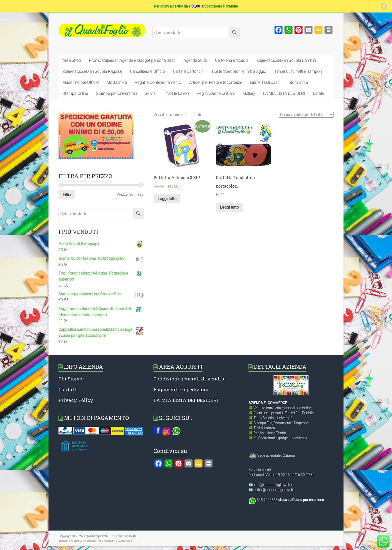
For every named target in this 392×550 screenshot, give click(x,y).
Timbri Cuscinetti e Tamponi (298, 71)
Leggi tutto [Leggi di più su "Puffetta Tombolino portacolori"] (229, 207)
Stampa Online (75, 93)
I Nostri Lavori (176, 93)
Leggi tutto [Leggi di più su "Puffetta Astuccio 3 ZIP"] (167, 199)
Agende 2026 (195, 60)
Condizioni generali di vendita (190, 379)
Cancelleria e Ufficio (147, 71)
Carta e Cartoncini (189, 71)
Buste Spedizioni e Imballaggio (239, 71)
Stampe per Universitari (116, 93)
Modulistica (117, 82)
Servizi (150, 93)
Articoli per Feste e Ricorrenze (216, 82)
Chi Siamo (70, 379)
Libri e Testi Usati (265, 82)
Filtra (67, 195)
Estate (319, 93)
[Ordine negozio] (306, 115)
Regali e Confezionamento (158, 82)
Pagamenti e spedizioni (181, 389)
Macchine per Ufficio (81, 82)
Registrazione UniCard (216, 93)
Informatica (298, 82)
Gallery (249, 93)
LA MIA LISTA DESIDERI (284, 93)
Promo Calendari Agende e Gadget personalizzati (132, 60)
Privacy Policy (76, 400)
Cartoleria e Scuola (232, 60)
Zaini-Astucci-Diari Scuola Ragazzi (92, 71)
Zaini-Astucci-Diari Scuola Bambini (286, 60)
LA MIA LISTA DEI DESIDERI (186, 400)
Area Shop (72, 60)
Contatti (68, 389)
